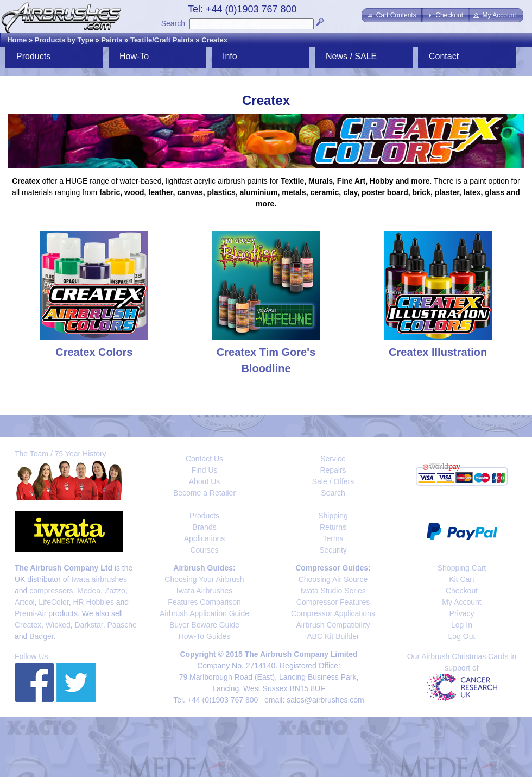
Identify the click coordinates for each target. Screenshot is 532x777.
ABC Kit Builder (333, 636)
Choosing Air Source (333, 579)
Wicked (58, 625)
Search (173, 23)
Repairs (333, 470)
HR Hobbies (93, 602)
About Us (205, 481)
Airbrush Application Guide (204, 613)
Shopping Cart (462, 568)
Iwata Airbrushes (205, 591)
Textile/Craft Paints (162, 40)
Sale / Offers (333, 481)
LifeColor (53, 602)
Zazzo (115, 591)
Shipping (333, 516)
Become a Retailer (204, 493)
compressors (51, 591)
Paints (112, 40)
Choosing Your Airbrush (204, 579)
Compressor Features (333, 602)
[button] (392, 15)
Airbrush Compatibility (333, 625)
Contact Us (204, 459)
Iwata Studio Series (333, 591)
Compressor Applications (333, 613)
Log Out (462, 636)
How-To (134, 56)
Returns (333, 527)
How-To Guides (205, 636)
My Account (461, 602)
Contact (444, 56)
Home (17, 40)
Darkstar (89, 625)
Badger (41, 636)
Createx (214, 40)
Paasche (122, 625)
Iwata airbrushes (99, 579)
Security (333, 550)
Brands (204, 527)
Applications (205, 538)
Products (33, 56)
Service (333, 459)
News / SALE (351, 56)
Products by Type (64, 40)
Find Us (204, 470)
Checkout (462, 591)
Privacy (462, 613)
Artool (25, 602)
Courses (204, 550)
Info (230, 56)
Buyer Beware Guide (204, 625)
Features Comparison (204, 602)
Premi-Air (30, 613)
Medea (89, 591)
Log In (462, 625)
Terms (333, 538)
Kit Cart (462, 579)
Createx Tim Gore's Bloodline (266, 352)
